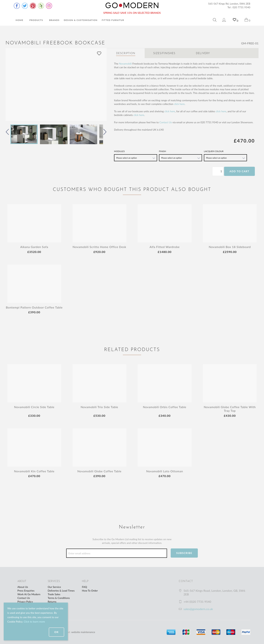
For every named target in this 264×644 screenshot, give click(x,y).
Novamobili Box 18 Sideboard (230, 247)
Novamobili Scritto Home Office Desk (99, 247)
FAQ (85, 587)
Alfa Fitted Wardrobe (165, 247)
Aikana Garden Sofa (34, 247)
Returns (52, 602)
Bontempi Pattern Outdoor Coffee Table (34, 307)
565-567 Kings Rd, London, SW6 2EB (229, 4)
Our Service (54, 587)
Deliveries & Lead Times (61, 591)
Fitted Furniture (114, 20)
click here (179, 104)
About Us (23, 587)
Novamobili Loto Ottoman (165, 471)
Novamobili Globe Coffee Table (99, 471)
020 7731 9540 (242, 7)
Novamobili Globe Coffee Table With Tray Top (230, 409)
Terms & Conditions (59, 598)
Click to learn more (34, 622)
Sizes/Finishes (164, 53)
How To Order (90, 591)
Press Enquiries (26, 591)
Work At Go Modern (29, 594)
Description (126, 53)
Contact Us (166, 122)
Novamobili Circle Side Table (34, 407)
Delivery (203, 53)
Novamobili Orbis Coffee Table (165, 407)
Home (19, 20)
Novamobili (125, 64)
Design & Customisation (81, 20)
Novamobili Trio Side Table (99, 407)
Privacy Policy (25, 602)
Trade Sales (54, 594)
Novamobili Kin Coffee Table (34, 471)
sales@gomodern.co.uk (198, 609)
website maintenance (83, 632)
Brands (54, 20)
